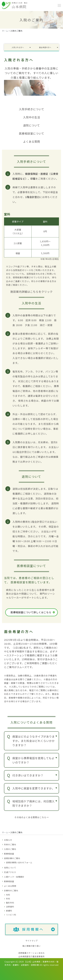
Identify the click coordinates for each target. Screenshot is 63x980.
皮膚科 (9, 911)
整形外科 (10, 903)
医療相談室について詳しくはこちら (31, 612)
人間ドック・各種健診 (14, 877)
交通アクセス (10, 872)
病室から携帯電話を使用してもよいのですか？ (33, 760)
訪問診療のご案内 (12, 858)
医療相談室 (9, 854)
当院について (10, 868)
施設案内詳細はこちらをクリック (31, 292)
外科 (8, 899)
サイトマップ (32, 941)
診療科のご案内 (11, 891)
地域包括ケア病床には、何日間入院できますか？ (34, 803)
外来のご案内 (10, 844)
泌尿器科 (10, 907)
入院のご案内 (10, 849)
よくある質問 (10, 886)
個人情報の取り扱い (31, 946)
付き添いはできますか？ (28, 775)
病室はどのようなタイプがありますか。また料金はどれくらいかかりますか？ (34, 741)
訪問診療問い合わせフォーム (19, 862)
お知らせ (8, 840)
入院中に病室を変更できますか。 (34, 788)
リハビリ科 (11, 915)
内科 (8, 895)
